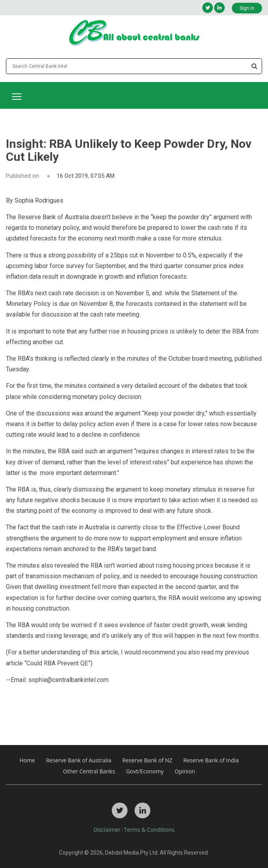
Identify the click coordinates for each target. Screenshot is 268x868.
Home (27, 760)
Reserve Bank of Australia (79, 760)
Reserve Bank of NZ (147, 760)
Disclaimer (107, 830)
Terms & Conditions (149, 830)
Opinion (185, 771)
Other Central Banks (89, 771)
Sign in (247, 8)
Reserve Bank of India (211, 760)
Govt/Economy (145, 771)
